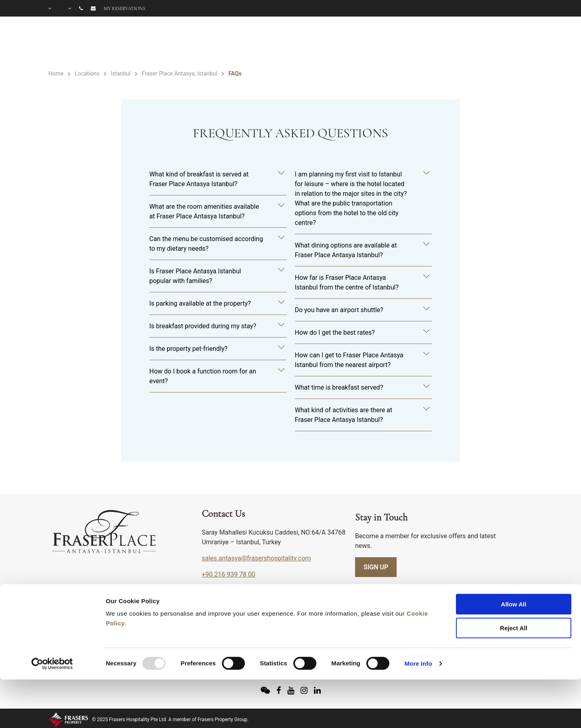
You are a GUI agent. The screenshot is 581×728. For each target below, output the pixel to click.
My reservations (124, 8)
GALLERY (516, 43)
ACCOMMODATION (281, 43)
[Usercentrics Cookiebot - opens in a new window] (52, 617)
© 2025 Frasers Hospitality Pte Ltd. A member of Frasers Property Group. (170, 720)
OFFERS (469, 43)
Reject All (514, 581)
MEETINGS (421, 43)
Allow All (514, 557)
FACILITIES (359, 43)
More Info (418, 617)
